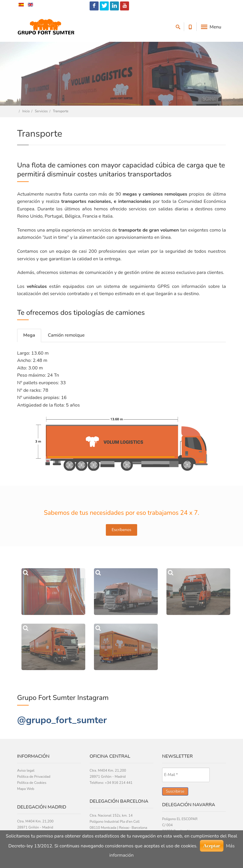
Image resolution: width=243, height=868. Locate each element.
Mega (29, 335)
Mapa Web (26, 789)
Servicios (41, 111)
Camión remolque (66, 335)
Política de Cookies (32, 783)
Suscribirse (175, 791)
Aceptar (212, 846)
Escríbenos (122, 530)
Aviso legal (26, 770)
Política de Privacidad (34, 777)
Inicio (26, 111)
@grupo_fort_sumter (62, 720)
